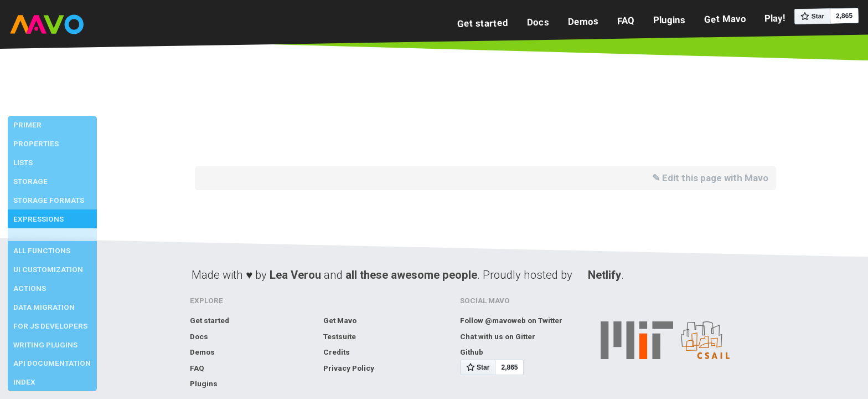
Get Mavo (725, 19)
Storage (30, 181)
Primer (27, 125)
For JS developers (50, 326)
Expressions (38, 219)
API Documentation (52, 363)
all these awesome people (411, 275)
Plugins (669, 20)
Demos (583, 21)
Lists (23, 162)
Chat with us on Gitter (498, 336)
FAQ (626, 21)
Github (472, 352)
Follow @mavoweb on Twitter (511, 320)
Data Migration (44, 307)
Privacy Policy (349, 368)
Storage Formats (49, 200)
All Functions (42, 250)
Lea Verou (295, 275)
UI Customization (48, 269)
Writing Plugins (45, 345)
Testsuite (340, 336)
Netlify (604, 275)
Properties (36, 144)
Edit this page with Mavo (715, 178)
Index (24, 382)
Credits (337, 352)
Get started (483, 23)
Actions (30, 288)
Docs (538, 22)
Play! (775, 18)
